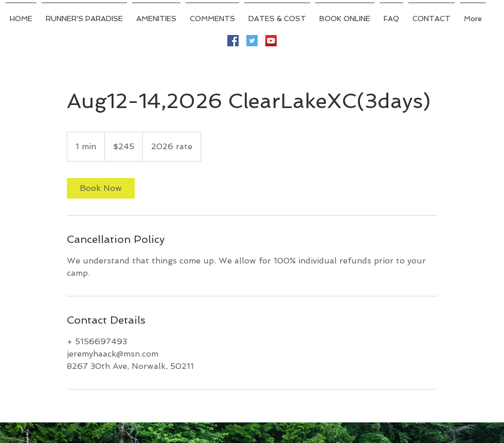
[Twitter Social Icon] (252, 41)
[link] (101, 188)
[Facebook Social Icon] (233, 41)
